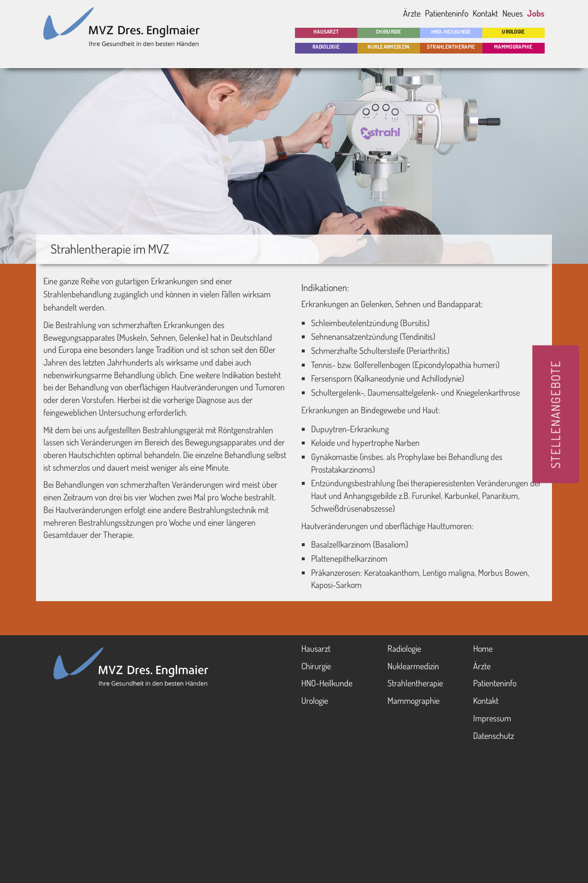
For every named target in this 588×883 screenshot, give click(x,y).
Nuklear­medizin (388, 47)
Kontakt (485, 13)
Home (483, 648)
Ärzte (412, 13)
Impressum (492, 718)
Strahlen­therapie (451, 47)
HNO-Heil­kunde (451, 32)
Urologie (513, 32)
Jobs (536, 13)
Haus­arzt (316, 648)
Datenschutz (494, 736)
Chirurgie (389, 32)
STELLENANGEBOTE (555, 414)
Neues (513, 13)
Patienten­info (495, 683)
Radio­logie (326, 47)
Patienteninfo (447, 13)
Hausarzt (326, 32)
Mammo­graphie (514, 47)
